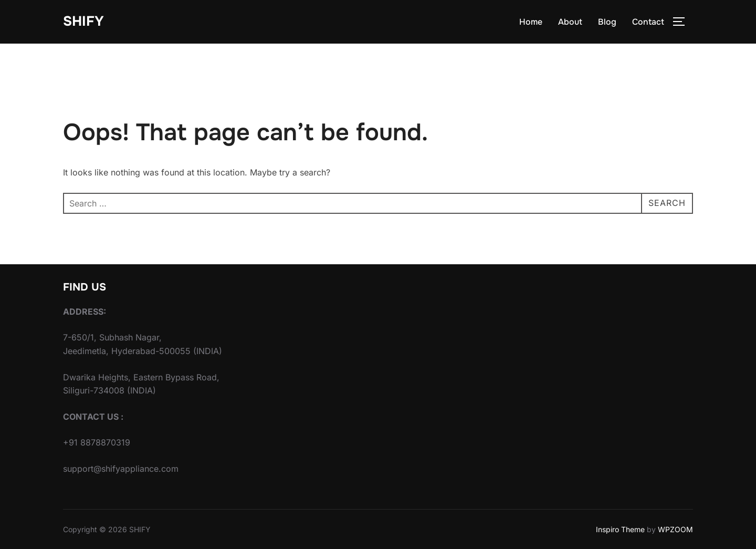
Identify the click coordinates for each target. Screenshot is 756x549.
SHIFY (83, 21)
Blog (607, 22)
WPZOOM (675, 529)
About (570, 22)
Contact (648, 22)
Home (531, 22)
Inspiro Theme (620, 529)
